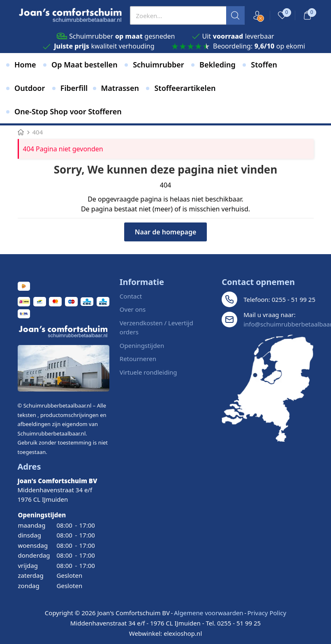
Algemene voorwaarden (209, 613)
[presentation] (187, 15)
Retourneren (138, 359)
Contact (131, 296)
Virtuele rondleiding (148, 372)
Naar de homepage (166, 232)
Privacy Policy (267, 613)
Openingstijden (142, 345)
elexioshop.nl (183, 633)
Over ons (133, 309)
